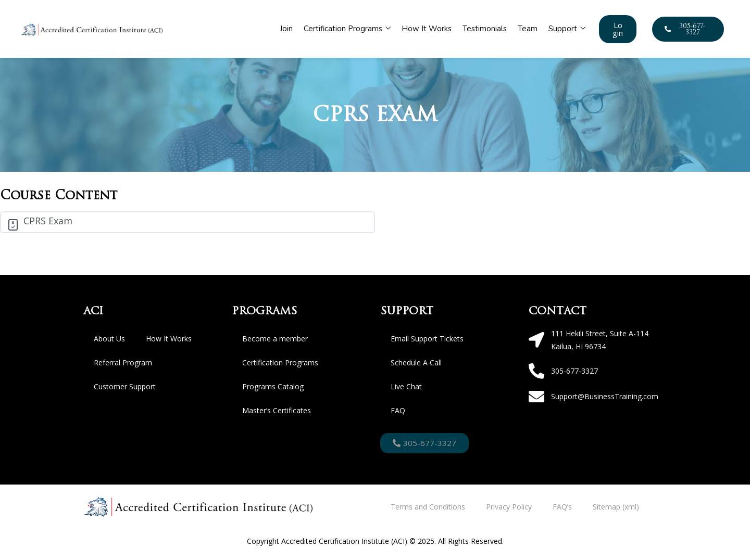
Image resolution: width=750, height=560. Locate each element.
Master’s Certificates (277, 410)
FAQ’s (562, 507)
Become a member (275, 339)
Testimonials (485, 29)
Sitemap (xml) (616, 507)
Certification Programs (347, 29)
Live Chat (406, 386)
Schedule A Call (416, 362)
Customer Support (125, 386)
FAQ (398, 410)
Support (567, 29)
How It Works (427, 29)
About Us (109, 339)
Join (286, 29)
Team (528, 29)
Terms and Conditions (428, 507)
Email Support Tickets (427, 339)
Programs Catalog (273, 386)
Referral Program (123, 362)
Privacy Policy (509, 507)
